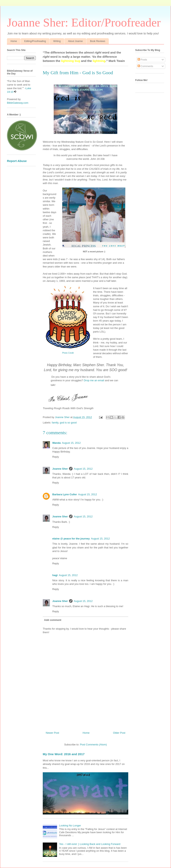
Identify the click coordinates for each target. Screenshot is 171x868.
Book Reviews (98, 41)
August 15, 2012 (71, 443)
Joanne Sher (60, 469)
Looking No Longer (70, 826)
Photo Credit (68, 353)
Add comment (53, 620)
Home (14, 41)
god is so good (68, 423)
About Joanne (75, 41)
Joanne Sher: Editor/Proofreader (84, 22)
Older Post (119, 733)
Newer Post (52, 733)
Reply (56, 457)
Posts (142, 60)
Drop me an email (94, 380)
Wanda (56, 443)
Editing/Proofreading (35, 41)
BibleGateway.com (18, 103)
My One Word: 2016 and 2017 (64, 754)
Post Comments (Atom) (93, 745)
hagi (55, 575)
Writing (57, 41)
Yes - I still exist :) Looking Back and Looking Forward (90, 844)
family (55, 423)
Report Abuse (17, 161)
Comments (145, 66)
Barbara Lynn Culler (65, 494)
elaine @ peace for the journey (71, 539)
